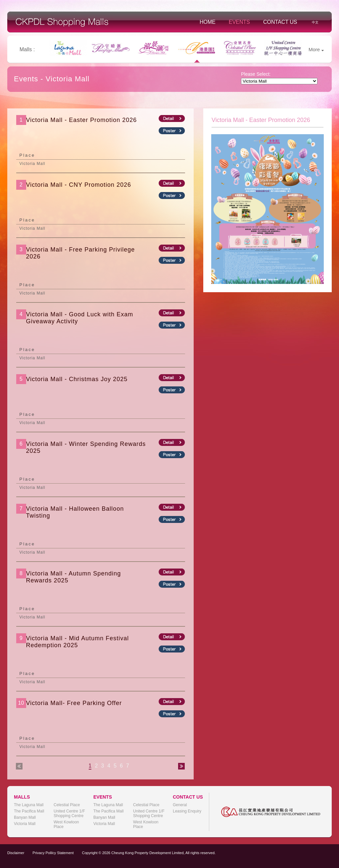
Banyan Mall (25, 817)
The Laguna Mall (29, 805)
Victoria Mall (25, 824)
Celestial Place (67, 805)
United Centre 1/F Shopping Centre (69, 813)
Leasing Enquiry (187, 811)
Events (239, 22)
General (180, 805)
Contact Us (280, 22)
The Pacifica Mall (29, 811)
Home (208, 22)
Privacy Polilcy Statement (53, 853)
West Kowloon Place (66, 824)
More (316, 49)
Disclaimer (16, 853)
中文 (315, 22)
